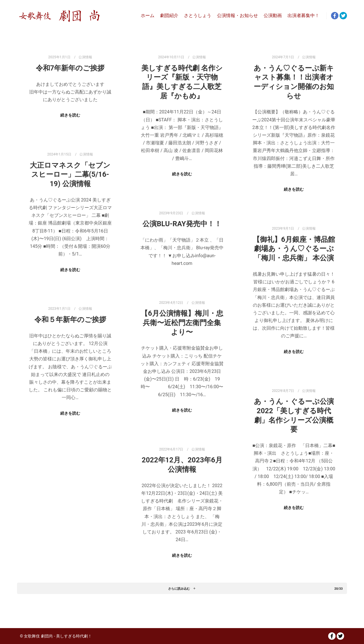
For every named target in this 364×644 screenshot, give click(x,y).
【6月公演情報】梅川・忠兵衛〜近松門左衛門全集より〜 (182, 323)
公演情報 (85, 57)
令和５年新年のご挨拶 (70, 320)
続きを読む (70, 115)
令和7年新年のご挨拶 (70, 68)
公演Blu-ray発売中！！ (182, 224)
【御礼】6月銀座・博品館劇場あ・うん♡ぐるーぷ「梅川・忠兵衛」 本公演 (294, 249)
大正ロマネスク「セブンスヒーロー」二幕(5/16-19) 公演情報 (70, 174)
